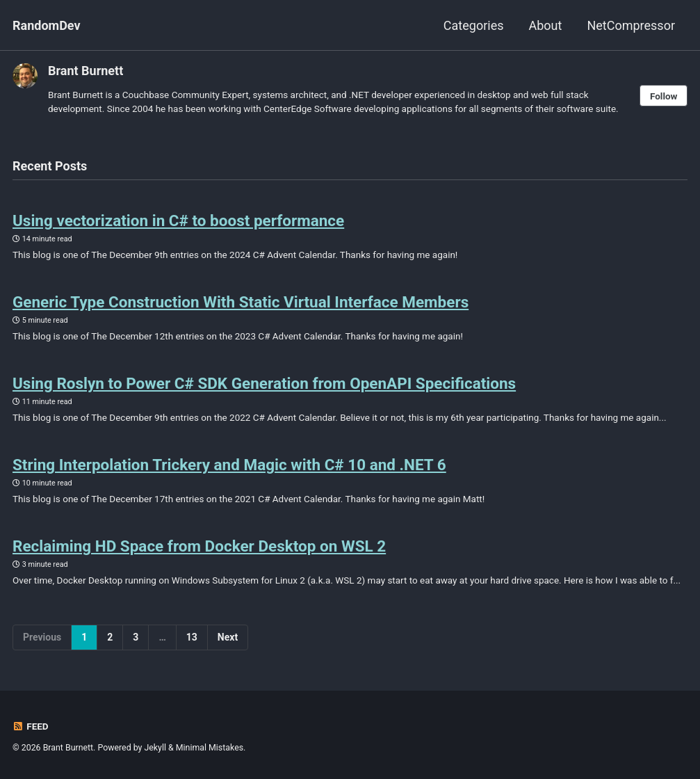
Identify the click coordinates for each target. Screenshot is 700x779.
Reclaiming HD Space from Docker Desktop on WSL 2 (199, 546)
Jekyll (155, 748)
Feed (31, 726)
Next (228, 637)
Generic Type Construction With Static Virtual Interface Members (241, 302)
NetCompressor (631, 25)
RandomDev (47, 25)
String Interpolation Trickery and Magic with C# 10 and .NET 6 (229, 465)
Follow (664, 96)
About (545, 25)
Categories (474, 25)
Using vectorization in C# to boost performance (178, 220)
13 (192, 637)
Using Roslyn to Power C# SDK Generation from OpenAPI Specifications (264, 383)
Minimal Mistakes (210, 748)
